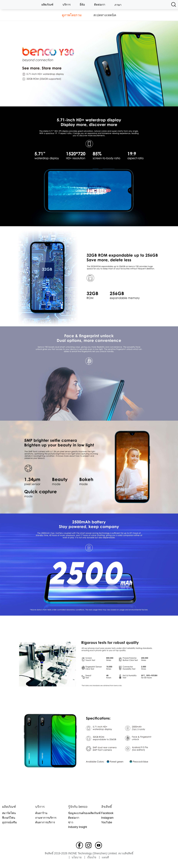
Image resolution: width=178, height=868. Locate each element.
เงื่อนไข (92, 857)
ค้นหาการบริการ (45, 822)
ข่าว (71, 822)
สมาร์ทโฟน (9, 813)
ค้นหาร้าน (41, 813)
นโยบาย (77, 857)
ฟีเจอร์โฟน (9, 818)
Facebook (107, 813)
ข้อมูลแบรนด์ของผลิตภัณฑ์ (84, 813)
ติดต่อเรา (100, 5)
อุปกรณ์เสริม (10, 822)
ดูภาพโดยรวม (72, 15)
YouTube (107, 822)
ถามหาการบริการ (46, 818)
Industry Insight (78, 827)
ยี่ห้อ (82, 5)
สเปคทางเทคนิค (105, 15)
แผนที (105, 857)
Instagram (107, 818)
